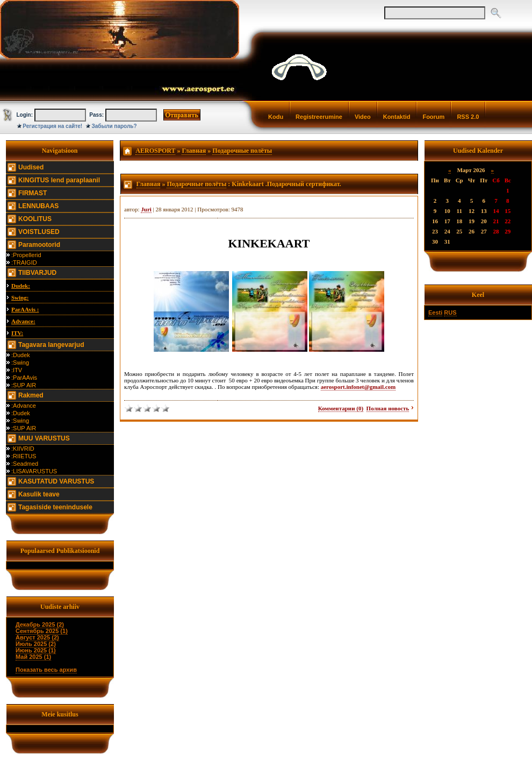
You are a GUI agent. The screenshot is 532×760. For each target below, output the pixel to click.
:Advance (24, 406)
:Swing (20, 363)
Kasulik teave (39, 494)
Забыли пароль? (114, 126)
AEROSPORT (155, 151)
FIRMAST (33, 193)
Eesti (435, 312)
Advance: (23, 321)
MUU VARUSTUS (44, 438)
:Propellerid (26, 255)
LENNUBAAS (38, 206)
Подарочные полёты (242, 151)
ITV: (17, 333)
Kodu (276, 117)
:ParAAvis (24, 378)
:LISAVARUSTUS (34, 471)
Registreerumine (319, 117)
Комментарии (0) (341, 408)
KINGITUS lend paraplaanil (59, 180)
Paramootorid (39, 245)
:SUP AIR (24, 385)
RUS (450, 312)
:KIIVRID (23, 449)
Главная (194, 151)
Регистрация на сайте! (52, 126)
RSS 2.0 (468, 117)
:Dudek (21, 355)
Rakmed (31, 395)
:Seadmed (25, 464)
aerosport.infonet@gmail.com (358, 387)
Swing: (20, 297)
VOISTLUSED (39, 232)
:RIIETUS (24, 456)
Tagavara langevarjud (51, 345)
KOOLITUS (35, 219)
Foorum (433, 117)
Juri (146, 209)
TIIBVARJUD (37, 273)
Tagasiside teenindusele (55, 507)
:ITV (17, 370)
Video (363, 117)
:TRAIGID (24, 262)
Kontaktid (397, 117)
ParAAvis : (25, 309)
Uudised (31, 167)
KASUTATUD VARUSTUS (56, 481)
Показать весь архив (46, 670)
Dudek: (21, 286)
